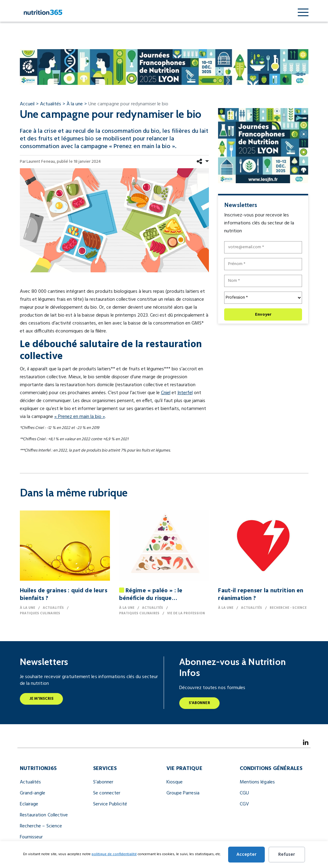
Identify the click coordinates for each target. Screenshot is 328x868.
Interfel (185, 393)
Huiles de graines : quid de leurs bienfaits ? (64, 595)
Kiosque (175, 782)
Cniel (166, 393)
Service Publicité (110, 804)
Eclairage (29, 804)
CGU (244, 793)
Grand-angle (33, 793)
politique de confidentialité (114, 854)
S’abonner (103, 782)
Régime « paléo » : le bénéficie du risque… (151, 595)
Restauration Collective (44, 815)
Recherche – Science (41, 826)
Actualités (31, 782)
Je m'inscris (42, 699)
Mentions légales (257, 782)
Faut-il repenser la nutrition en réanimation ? (261, 595)
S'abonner (199, 703)
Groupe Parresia (183, 793)
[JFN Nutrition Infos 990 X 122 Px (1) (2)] (164, 67)
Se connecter (107, 793)
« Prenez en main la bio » (80, 417)
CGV (244, 804)
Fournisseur (31, 837)
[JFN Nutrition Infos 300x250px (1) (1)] (263, 145)
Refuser (287, 855)
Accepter (246, 855)
